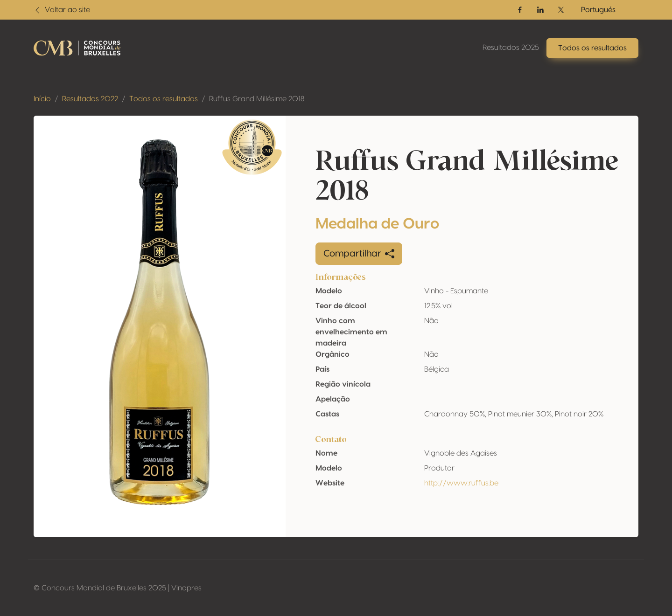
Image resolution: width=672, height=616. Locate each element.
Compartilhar (359, 254)
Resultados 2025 (511, 48)
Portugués (598, 10)
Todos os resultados (164, 99)
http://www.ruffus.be (461, 483)
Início (42, 99)
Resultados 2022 (90, 99)
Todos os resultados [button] (592, 48)
